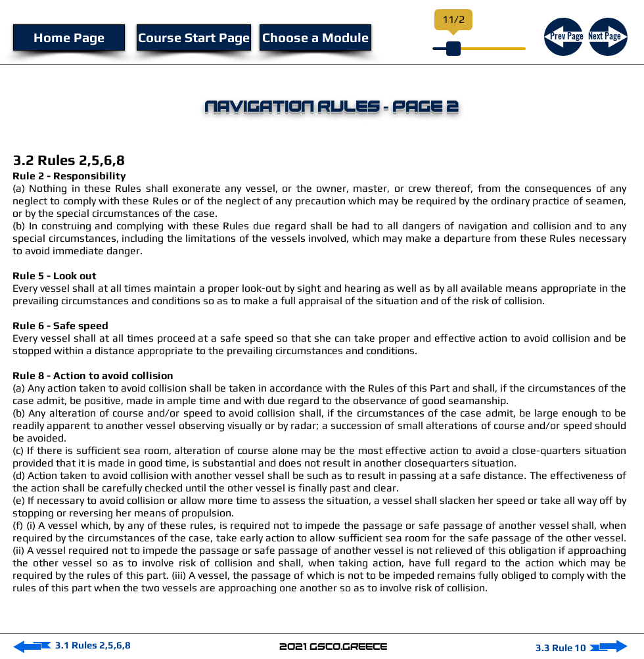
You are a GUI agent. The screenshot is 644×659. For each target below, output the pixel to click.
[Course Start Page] (194, 37)
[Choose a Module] (315, 37)
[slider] (453, 49)
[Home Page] (69, 37)
